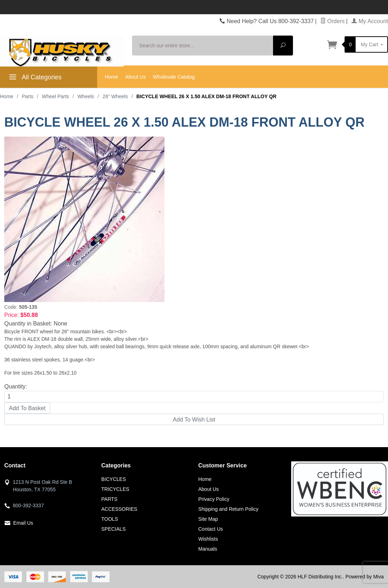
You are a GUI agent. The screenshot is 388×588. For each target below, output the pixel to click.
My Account (370, 21)
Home (112, 77)
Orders (332, 21)
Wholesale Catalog (174, 77)
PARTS (109, 499)
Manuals (208, 549)
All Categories (34, 78)
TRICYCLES (116, 489)
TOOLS (110, 519)
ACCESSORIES (119, 509)
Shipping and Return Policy (228, 509)
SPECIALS (114, 529)
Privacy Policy (214, 499)
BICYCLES (114, 479)
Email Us (23, 523)
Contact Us (211, 529)
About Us (136, 77)
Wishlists (208, 539)
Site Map (208, 519)
